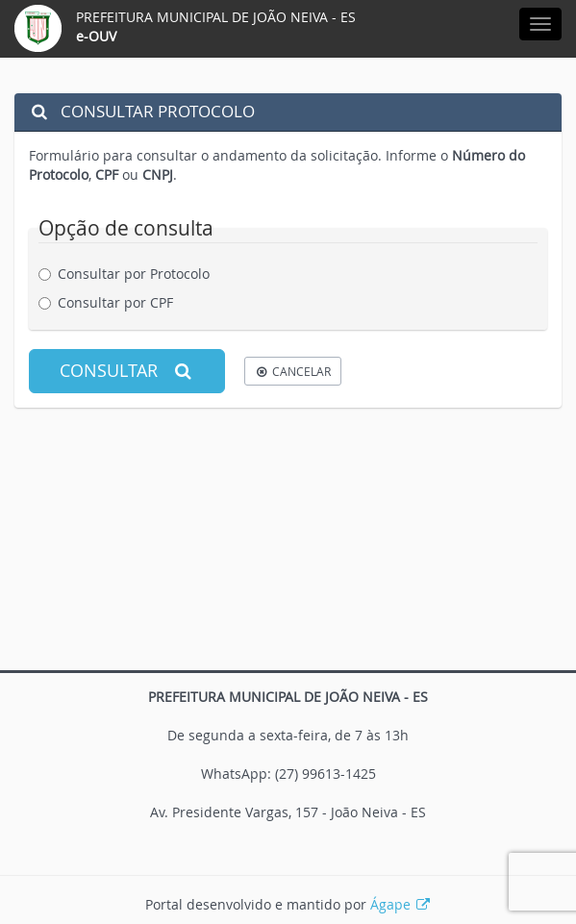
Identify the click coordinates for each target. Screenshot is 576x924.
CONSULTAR (127, 370)
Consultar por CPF (113, 302)
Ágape (401, 904)
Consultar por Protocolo (131, 274)
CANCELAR (293, 371)
